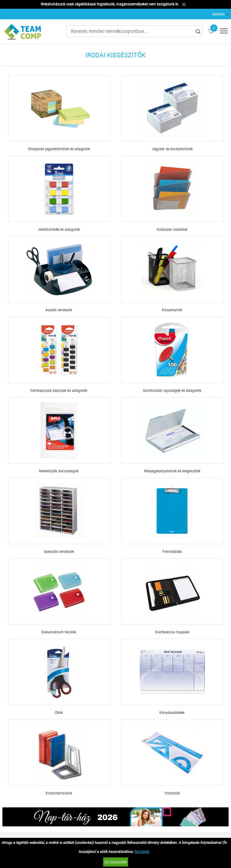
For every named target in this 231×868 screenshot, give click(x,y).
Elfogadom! (116, 862)
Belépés (219, 14)
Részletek (142, 851)
